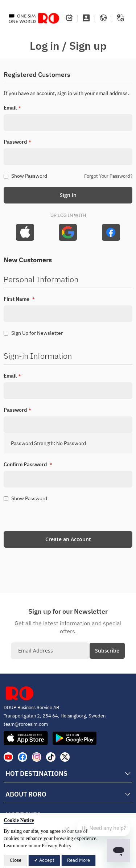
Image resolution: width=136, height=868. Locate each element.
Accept (46, 860)
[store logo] (34, 18)
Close (16, 860)
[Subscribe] (107, 651)
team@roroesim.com (26, 724)
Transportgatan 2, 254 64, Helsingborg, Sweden (55, 716)
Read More (79, 860)
